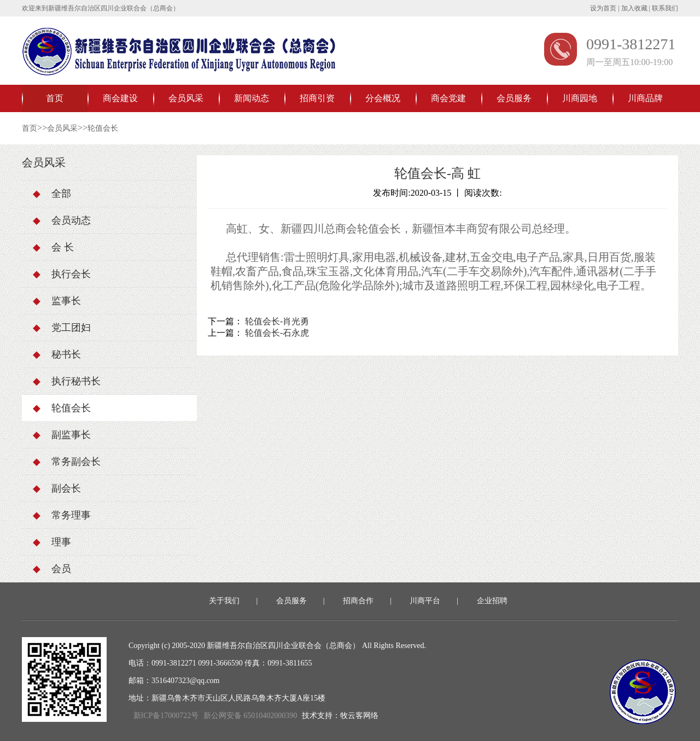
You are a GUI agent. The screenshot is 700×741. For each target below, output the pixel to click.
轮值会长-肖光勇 (277, 321)
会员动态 (62, 220)
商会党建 (448, 98)
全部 (52, 194)
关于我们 (224, 601)
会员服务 (514, 98)
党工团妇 (62, 328)
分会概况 (383, 98)
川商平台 (425, 601)
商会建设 (120, 98)
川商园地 (580, 98)
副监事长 (62, 435)
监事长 (57, 301)
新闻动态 (252, 98)
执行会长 (62, 274)
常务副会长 (67, 462)
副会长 (57, 488)
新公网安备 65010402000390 (250, 716)
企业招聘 (492, 601)
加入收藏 (634, 8)
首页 (55, 98)
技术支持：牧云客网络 (340, 716)
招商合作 (358, 601)
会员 (52, 569)
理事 (52, 542)
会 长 (53, 247)
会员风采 (186, 98)
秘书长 (57, 354)
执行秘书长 (67, 381)
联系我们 (665, 8)
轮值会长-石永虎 (277, 333)
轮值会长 (103, 128)
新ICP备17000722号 (166, 716)
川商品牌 (645, 98)
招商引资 (317, 98)
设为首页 (603, 8)
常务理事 (62, 515)
